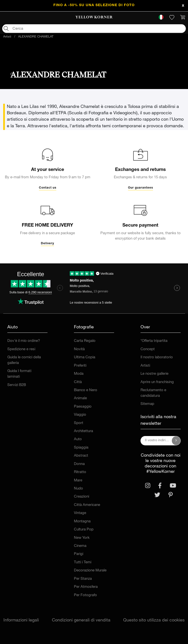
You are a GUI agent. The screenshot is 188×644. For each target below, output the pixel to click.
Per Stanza (83, 579)
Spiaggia (81, 448)
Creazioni (82, 497)
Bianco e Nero (86, 390)
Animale (80, 398)
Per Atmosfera (86, 587)
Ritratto (80, 472)
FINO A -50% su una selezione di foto (94, 5)
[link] (94, 17)
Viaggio (80, 415)
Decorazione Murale (90, 571)
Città (78, 382)
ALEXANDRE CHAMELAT (36, 37)
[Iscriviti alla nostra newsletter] (176, 441)
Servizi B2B (17, 385)
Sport (79, 423)
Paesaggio (83, 407)
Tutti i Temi (83, 562)
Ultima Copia (85, 357)
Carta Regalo (85, 341)
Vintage (80, 513)
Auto (78, 439)
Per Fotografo (85, 595)
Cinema (80, 546)
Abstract (81, 456)
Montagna (82, 522)
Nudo (78, 489)
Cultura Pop (84, 530)
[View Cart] (183, 17)
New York (82, 538)
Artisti (7, 37)
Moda (79, 374)
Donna (79, 464)
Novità (79, 349)
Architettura (83, 431)
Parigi (79, 554)
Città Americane (87, 505)
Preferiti (80, 366)
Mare (78, 481)
